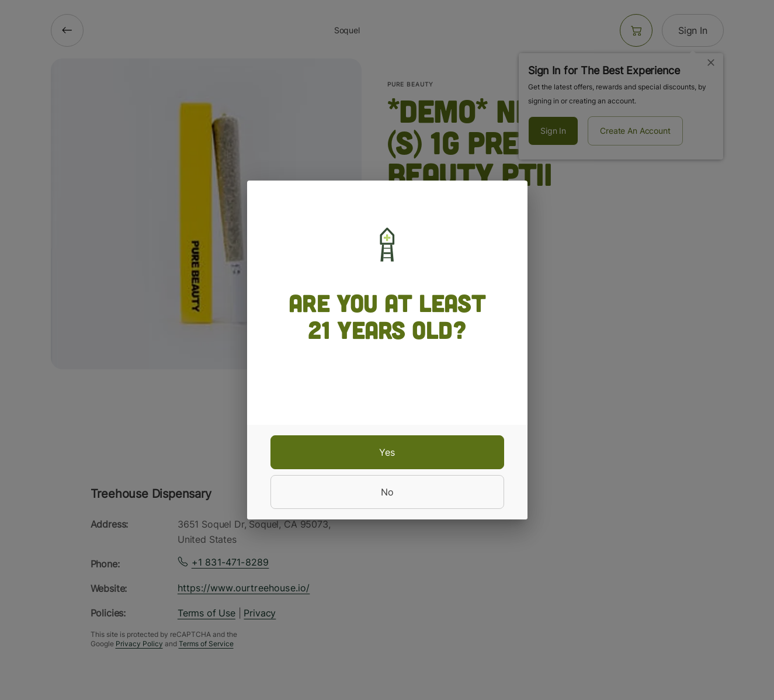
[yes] (387, 452)
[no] (387, 492)
